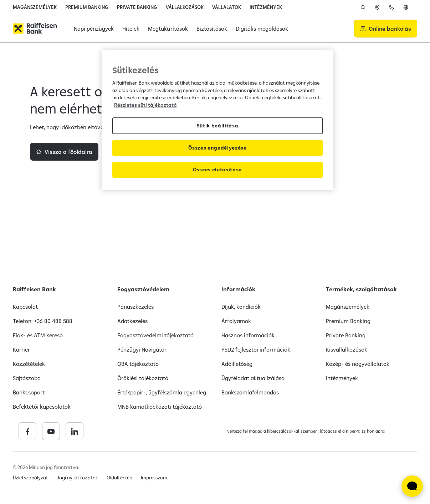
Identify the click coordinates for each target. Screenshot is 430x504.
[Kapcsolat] (391, 7)
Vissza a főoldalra (68, 177)
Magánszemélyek (348, 307)
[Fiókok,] (377, 7)
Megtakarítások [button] (168, 29)
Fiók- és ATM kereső (38, 335)
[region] (217, 120)
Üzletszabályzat (30, 478)
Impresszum (154, 478)
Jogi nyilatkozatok (77, 478)
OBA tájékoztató (138, 364)
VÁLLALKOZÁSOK (185, 7)
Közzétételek (29, 364)
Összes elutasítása (217, 170)
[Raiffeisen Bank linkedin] (126, 431)
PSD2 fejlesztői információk (256, 349)
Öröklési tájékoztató (143, 378)
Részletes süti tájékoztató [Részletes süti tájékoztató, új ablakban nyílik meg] (145, 105)
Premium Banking (348, 321)
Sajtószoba (27, 378)
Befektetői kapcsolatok (42, 407)
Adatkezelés (132, 321)
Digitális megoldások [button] (262, 29)
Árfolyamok (236, 321)
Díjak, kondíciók (241, 307)
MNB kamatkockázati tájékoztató (160, 407)
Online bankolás (390, 29)
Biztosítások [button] (212, 29)
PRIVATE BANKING (137, 7)
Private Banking (346, 335)
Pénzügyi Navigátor (142, 349)
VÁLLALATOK (227, 7)
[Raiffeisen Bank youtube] (102, 431)
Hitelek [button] (131, 29)
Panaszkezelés (135, 307)
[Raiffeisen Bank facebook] (79, 431)
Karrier (21, 349)
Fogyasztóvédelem (143, 289)
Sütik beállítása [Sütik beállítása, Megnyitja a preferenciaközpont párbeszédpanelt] (218, 126)
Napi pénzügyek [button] (94, 29)
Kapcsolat (25, 307)
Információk (238, 289)
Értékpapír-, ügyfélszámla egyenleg (162, 392)
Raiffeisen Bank (34, 289)
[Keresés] (363, 7)
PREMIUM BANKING (87, 7)
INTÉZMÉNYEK (266, 7)
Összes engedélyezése (217, 148)
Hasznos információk (248, 335)
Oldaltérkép (119, 478)
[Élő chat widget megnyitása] (412, 486)
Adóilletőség (237, 364)
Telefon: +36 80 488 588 (43, 321)
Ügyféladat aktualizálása (253, 378)
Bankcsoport (29, 392)
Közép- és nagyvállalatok (358, 364)
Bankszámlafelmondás (250, 392)
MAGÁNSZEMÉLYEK (35, 7)
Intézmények (342, 378)
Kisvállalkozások (347, 349)
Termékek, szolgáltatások (361, 289)
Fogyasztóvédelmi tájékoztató (156, 335)
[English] (406, 7)
